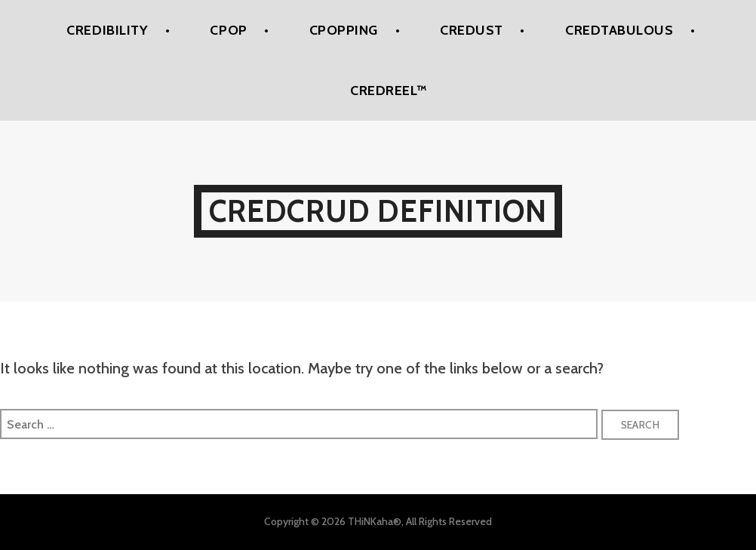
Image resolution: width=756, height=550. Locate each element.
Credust (472, 30)
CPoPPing (344, 30)
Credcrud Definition (378, 211)
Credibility (107, 30)
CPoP (228, 30)
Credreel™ (389, 91)
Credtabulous (619, 30)
